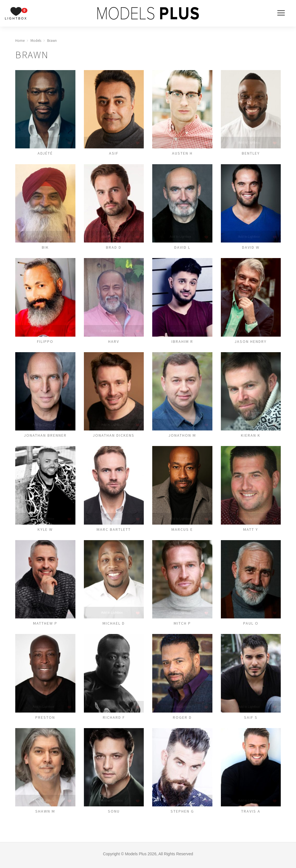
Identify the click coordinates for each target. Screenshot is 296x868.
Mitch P (182, 625)
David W (251, 248)
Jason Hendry (251, 342)
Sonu (114, 814)
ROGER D (182, 719)
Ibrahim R (182, 342)
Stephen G (182, 814)
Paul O (251, 625)
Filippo (45, 342)
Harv (114, 342)
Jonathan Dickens (114, 436)
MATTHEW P (45, 625)
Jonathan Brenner (45, 436)
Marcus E (182, 531)
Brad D (114, 248)
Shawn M (45, 814)
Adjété (45, 153)
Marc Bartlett (114, 531)
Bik (45, 248)
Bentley (251, 153)
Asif (114, 153)
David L (182, 248)
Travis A (251, 814)
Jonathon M (182, 436)
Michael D (114, 625)
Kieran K (251, 436)
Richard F (114, 719)
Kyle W (45, 531)
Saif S (251, 719)
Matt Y (251, 531)
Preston (45, 719)
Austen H (182, 153)
